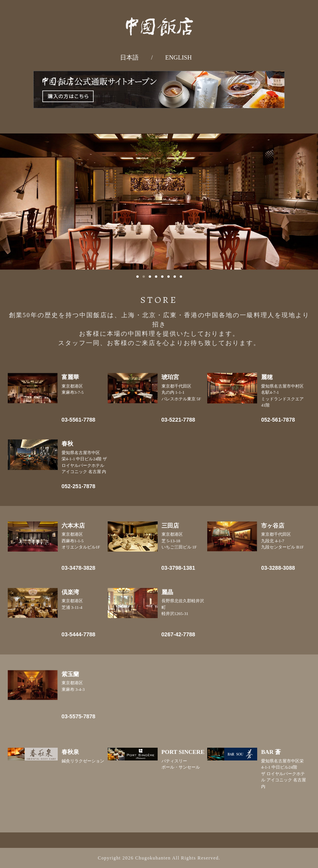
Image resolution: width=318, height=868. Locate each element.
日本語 (129, 57)
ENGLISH (179, 57)
